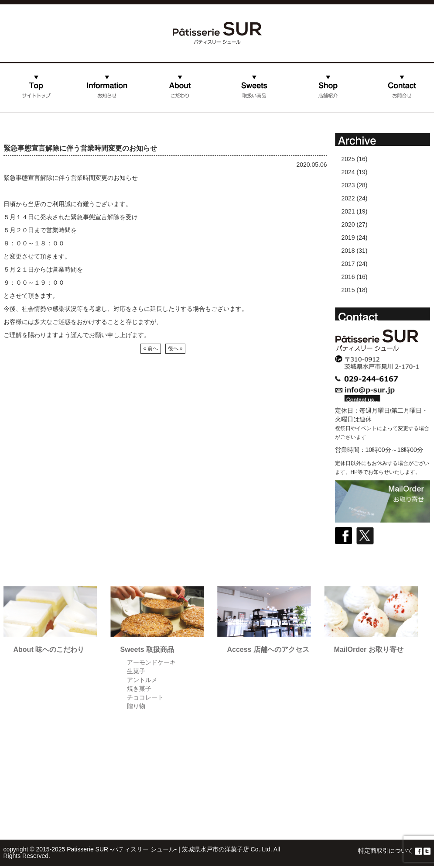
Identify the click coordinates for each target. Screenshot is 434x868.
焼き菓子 (139, 689)
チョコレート (145, 697)
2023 (348, 185)
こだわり (156, 110)
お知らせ (82, 110)
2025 (348, 159)
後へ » (175, 348)
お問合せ (377, 110)
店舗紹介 (303, 110)
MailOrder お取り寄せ (369, 649)
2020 (348, 224)
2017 (348, 264)
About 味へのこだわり (49, 649)
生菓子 (136, 671)
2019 (348, 238)
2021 (348, 211)
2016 (348, 277)
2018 (348, 251)
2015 (348, 290)
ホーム (13, 110)
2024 (348, 172)
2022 (348, 198)
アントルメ (142, 680)
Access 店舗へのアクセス (268, 649)
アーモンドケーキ (151, 662)
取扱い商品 (254, 95)
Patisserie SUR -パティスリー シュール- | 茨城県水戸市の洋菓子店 (158, 849)
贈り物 (136, 706)
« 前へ (150, 348)
